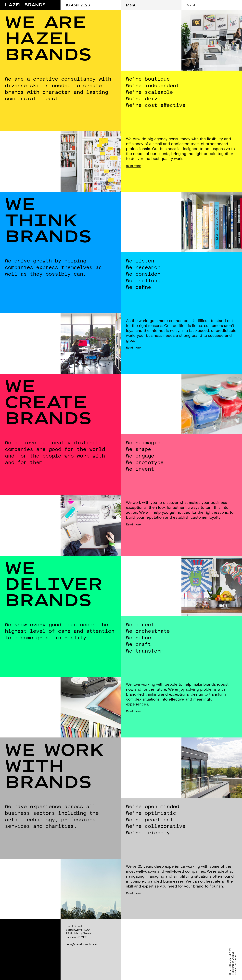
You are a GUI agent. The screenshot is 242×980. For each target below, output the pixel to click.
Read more (133, 166)
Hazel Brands (25, 4)
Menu (131, 5)
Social (191, 5)
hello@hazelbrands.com (82, 944)
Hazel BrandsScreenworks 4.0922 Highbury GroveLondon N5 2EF (78, 931)
